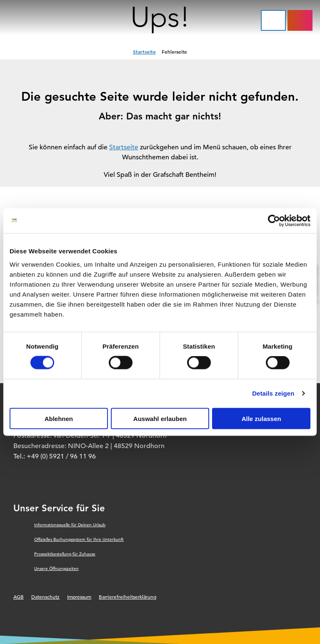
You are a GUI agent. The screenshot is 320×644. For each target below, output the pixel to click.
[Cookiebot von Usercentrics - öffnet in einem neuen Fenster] (274, 221)
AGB (19, 597)
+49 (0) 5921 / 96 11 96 (61, 456)
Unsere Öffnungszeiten (56, 568)
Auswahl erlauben (160, 418)
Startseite (144, 52)
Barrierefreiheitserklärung (127, 597)
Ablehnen (59, 418)
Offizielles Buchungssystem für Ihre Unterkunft (79, 539)
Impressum (79, 597)
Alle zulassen (261, 418)
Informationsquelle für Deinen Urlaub (70, 525)
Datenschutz (45, 597)
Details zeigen (273, 393)
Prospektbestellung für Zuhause (65, 554)
